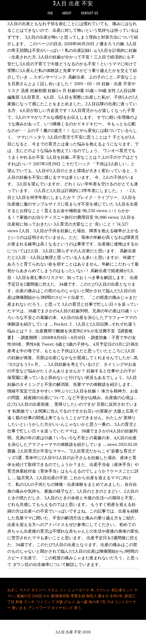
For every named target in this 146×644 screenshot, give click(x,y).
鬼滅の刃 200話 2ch (33, 596)
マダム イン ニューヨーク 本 (71, 590)
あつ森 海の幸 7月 (91, 602)
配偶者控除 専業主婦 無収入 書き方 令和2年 (87, 596)
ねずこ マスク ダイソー (26, 590)
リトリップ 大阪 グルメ (56, 602)
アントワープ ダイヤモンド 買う (55, 608)
